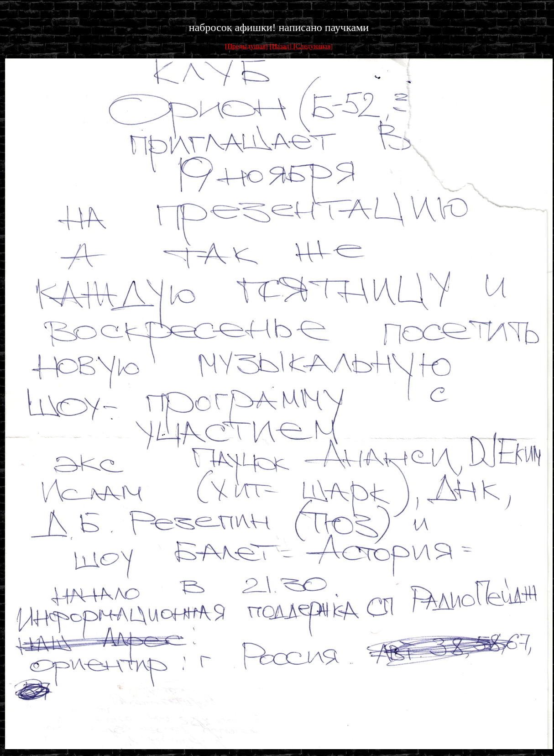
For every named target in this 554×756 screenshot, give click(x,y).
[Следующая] (313, 46)
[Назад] (282, 46)
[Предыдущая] (246, 46)
